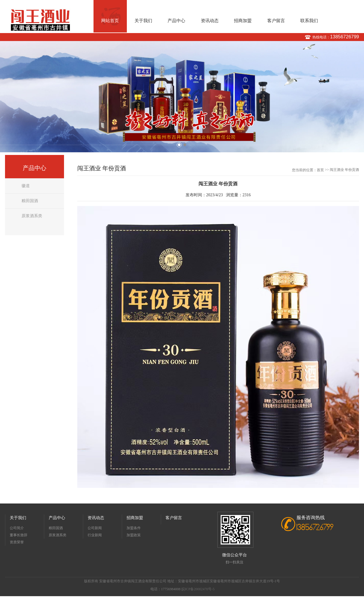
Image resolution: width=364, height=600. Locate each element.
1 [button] (179, 145)
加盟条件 (134, 528)
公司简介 (17, 528)
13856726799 (345, 37)
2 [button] (185, 145)
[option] (182, 97)
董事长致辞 (19, 535)
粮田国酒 (30, 201)
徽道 (26, 186)
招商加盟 (243, 21)
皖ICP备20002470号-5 (198, 589)
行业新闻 (95, 535)
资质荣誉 (17, 542)
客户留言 (276, 21)
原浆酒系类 (32, 216)
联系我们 (309, 21)
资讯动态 (210, 21)
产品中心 (176, 21)
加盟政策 (134, 535)
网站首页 (110, 21)
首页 (320, 170)
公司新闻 (95, 528)
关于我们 (143, 21)
